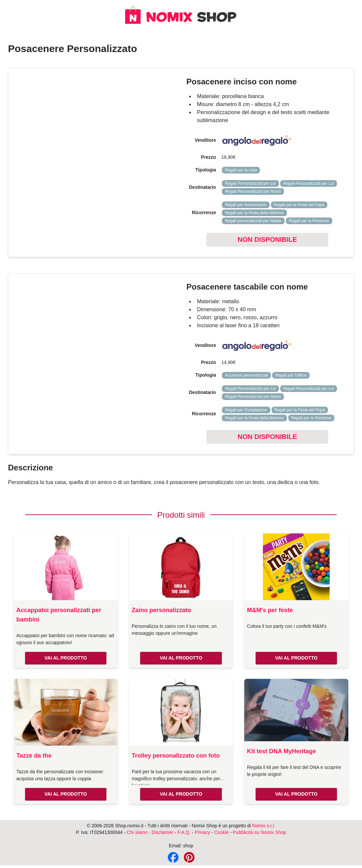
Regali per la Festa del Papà (299, 205)
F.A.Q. (184, 832)
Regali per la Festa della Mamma (254, 213)
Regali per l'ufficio (291, 375)
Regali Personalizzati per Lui (309, 183)
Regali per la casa (241, 170)
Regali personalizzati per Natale (253, 221)
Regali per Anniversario (246, 205)
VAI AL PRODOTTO (66, 658)
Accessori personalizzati (246, 375)
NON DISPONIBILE (267, 240)
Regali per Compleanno (246, 410)
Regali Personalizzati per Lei (250, 183)
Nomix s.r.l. (264, 826)
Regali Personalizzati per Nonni (253, 191)
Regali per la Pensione (309, 221)
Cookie (222, 832)
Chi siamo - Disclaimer (150, 832)
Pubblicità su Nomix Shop (260, 832)
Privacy (203, 832)
